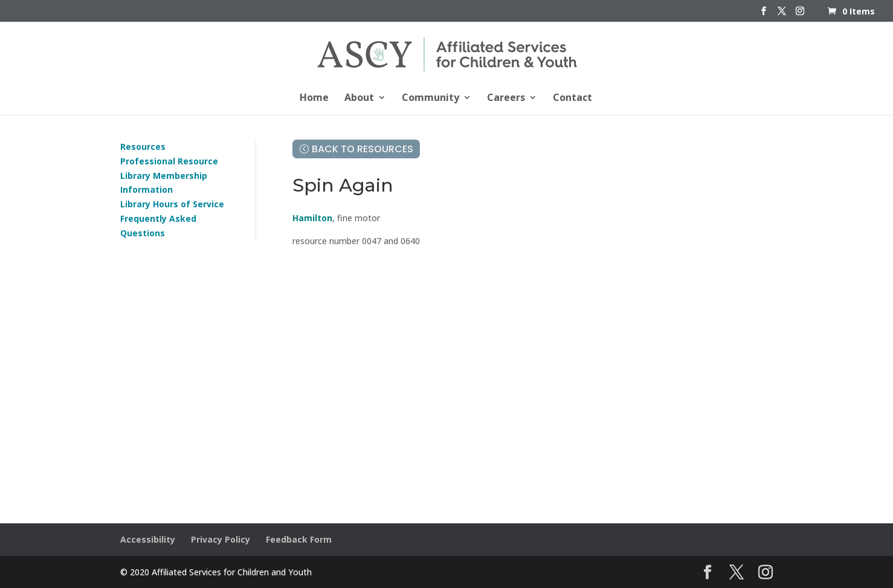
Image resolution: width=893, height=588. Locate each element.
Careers (506, 99)
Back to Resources (363, 149)
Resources (143, 147)
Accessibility (148, 539)
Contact (572, 99)
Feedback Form (299, 539)
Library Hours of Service (172, 204)
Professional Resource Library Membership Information (169, 176)
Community (430, 99)
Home (314, 99)
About (359, 99)
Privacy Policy (221, 539)
